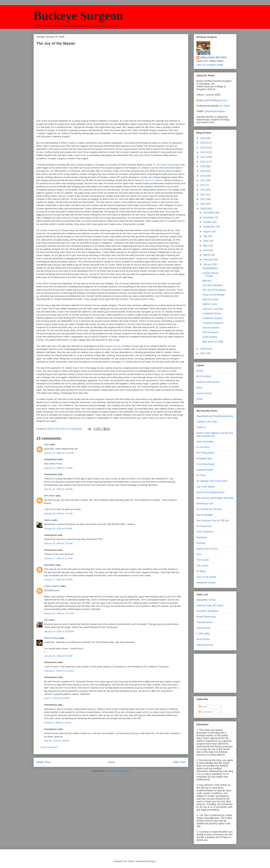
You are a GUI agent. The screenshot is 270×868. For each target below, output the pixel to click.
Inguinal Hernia (205, 645)
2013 (203, 190)
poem (199, 388)
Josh (47, 444)
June (206, 241)
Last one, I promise (213, 309)
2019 (203, 171)
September (209, 227)
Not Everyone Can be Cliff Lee (213, 520)
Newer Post (43, 762)
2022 (203, 157)
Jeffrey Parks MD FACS (213, 57)
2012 (203, 194)
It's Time (201, 475)
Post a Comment (49, 747)
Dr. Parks (225, 106)
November (209, 217)
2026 (203, 138)
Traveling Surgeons (213, 323)
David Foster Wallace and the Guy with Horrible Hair (215, 434)
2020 (203, 166)
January (208, 264)
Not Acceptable (205, 515)
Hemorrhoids (203, 628)
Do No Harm (203, 447)
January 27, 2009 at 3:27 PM (58, 558)
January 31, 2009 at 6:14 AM (58, 656)
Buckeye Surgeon (78, 16)
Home (112, 762)
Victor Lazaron (52, 586)
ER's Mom (49, 496)
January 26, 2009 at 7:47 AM (58, 514)
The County (203, 560)
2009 (203, 209)
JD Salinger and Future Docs (212, 481)
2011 (203, 199)
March (207, 255)
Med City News (211, 299)
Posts (203, 707)
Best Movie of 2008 (213, 342)
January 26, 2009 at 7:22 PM (58, 543)
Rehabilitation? (211, 268)
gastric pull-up (113, 346)
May (206, 246)
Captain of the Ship (207, 422)
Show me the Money (214, 295)
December (209, 213)
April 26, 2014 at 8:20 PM (57, 741)
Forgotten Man (204, 458)
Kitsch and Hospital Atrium (211, 492)
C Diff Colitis (203, 634)
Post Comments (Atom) (118, 771)
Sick (199, 554)
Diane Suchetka (205, 442)
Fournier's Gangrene (207, 611)
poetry (200, 371)
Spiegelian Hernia (206, 600)
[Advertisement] (214, 672)
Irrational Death (205, 470)
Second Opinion (211, 328)
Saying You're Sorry (207, 549)
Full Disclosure (210, 332)
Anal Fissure (203, 639)
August (207, 231)
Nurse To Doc (51, 638)
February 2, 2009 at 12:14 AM (59, 671)
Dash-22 (201, 427)
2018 (203, 176)
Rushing (201, 543)
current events (204, 393)
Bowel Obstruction (206, 617)
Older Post (179, 762)
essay (200, 399)
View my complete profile (210, 65)
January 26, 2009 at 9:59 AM (58, 528)
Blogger (152, 861)
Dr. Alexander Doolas (164, 165)
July (206, 236)
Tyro (46, 620)
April (206, 250)
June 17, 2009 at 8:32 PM (57, 698)
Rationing (202, 537)
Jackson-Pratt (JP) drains (210, 605)
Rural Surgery (210, 337)
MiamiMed (50, 565)
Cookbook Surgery (212, 318)
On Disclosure (204, 526)
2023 (203, 152)
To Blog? (201, 571)
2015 (203, 185)
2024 (203, 148)
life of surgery (204, 376)
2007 (203, 353)
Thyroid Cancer (205, 622)
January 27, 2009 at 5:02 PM (58, 580)
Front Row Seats (205, 464)
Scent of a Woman (154, 180)
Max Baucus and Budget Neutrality (215, 498)
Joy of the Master (206, 487)
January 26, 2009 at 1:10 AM (58, 468)
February (208, 259)
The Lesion (202, 566)
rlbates (48, 520)
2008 (203, 349)
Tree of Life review (206, 577)
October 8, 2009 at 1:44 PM (58, 723)
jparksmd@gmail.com (216, 100)
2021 (203, 162)
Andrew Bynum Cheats (211, 275)
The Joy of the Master (214, 290)
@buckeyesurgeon (215, 111)
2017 (203, 180)
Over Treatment (205, 532)
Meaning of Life (205, 503)
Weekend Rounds (206, 583)
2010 (203, 204)
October (208, 222)
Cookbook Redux (212, 313)
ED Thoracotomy (206, 453)
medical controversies (208, 382)
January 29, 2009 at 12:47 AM (59, 613)
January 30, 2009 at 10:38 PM (59, 631)
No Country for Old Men (209, 509)
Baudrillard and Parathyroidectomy (215, 416)
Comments (206, 712)
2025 (203, 143)
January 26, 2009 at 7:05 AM (58, 489)
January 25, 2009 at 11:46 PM (59, 453)
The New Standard (213, 285)
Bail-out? (207, 281)
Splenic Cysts (210, 304)
